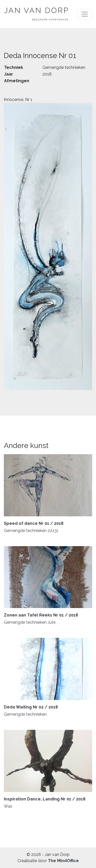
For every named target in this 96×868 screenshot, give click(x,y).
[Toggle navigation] (85, 14)
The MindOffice (63, 861)
